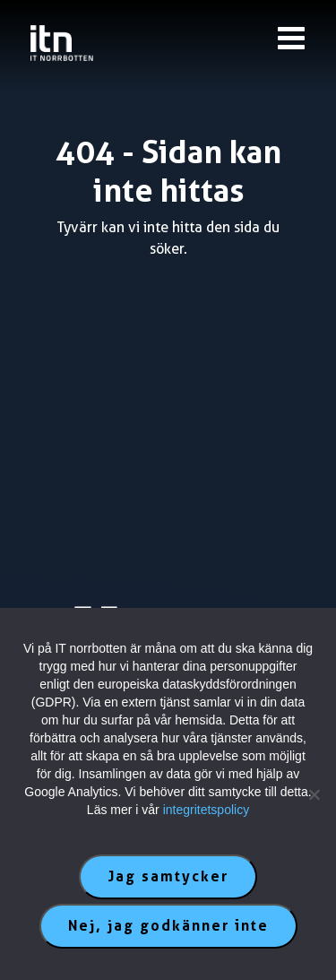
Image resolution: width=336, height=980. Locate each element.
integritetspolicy (207, 810)
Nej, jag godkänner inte (168, 926)
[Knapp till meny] (291, 38)
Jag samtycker (168, 876)
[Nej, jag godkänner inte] (314, 794)
